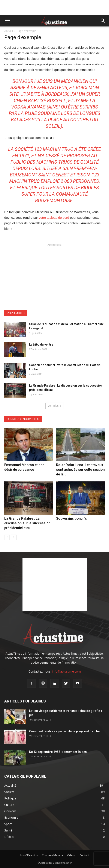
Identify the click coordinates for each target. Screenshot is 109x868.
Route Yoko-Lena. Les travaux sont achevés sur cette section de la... (80, 470)
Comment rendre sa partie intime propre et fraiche (64, 731)
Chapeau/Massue (52, 855)
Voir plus (55, 406)
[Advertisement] (55, 7)
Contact (84, 855)
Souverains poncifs (72, 518)
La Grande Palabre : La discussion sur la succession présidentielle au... (27, 523)
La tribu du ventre (41, 345)
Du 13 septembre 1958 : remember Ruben (58, 752)
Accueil (9, 31)
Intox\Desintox (29, 855)
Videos (71, 855)
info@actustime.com (66, 671)
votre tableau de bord (54, 218)
